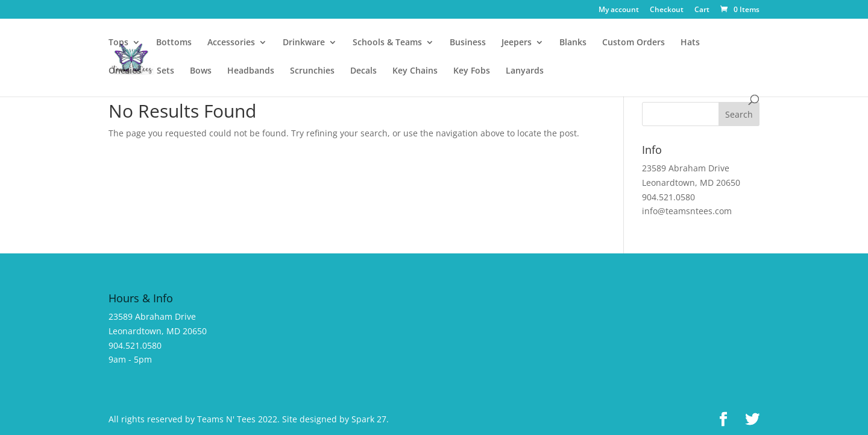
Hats (690, 43)
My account (619, 10)
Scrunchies (312, 71)
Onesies (125, 71)
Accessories (231, 43)
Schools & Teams (387, 43)
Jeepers (517, 43)
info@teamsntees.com (687, 211)
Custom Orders (634, 43)
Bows (201, 71)
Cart (702, 10)
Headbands (251, 71)
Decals (363, 71)
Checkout (667, 10)
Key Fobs (472, 71)
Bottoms (174, 43)
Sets (165, 71)
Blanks (573, 43)
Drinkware (304, 43)
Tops (118, 43)
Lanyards (525, 71)
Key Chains (415, 71)
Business (468, 43)
